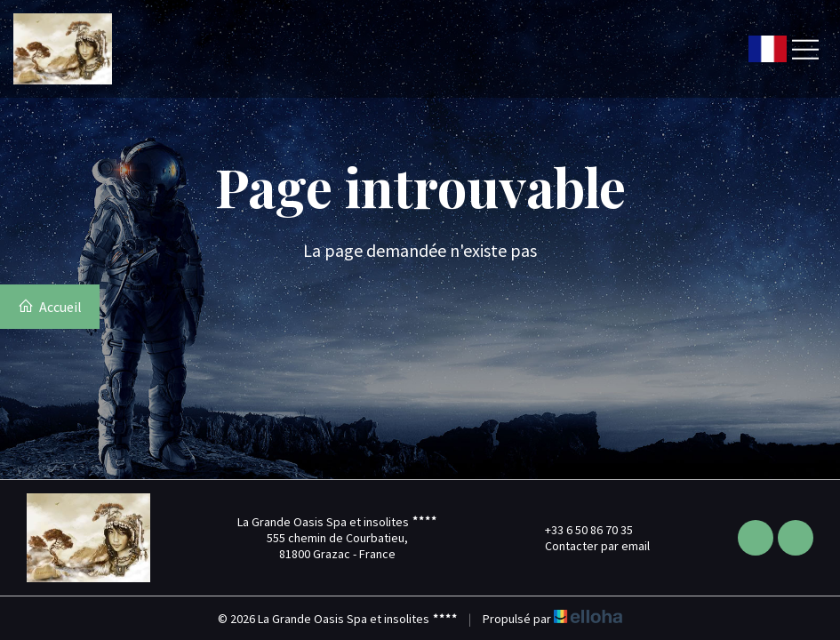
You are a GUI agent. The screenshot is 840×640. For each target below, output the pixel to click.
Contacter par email (587, 546)
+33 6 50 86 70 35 (579, 530)
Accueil (50, 307)
